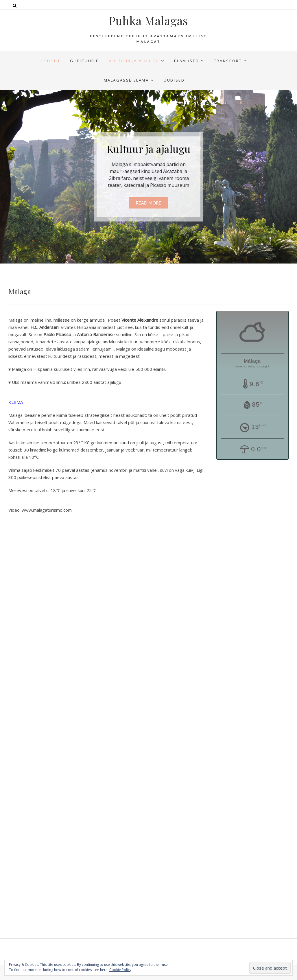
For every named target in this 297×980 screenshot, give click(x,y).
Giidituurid (85, 61)
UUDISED (174, 80)
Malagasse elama (126, 80)
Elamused (187, 61)
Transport (228, 61)
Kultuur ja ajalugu (134, 61)
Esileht (51, 61)
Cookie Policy (120, 970)
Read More (148, 203)
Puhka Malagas (148, 21)
